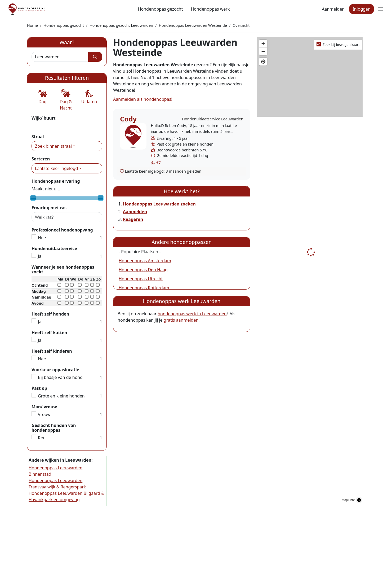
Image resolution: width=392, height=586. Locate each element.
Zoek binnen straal (53, 146)
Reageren (133, 219)
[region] (311, 272)
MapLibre (348, 500)
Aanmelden (333, 9)
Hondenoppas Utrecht (141, 279)
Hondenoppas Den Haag (143, 270)
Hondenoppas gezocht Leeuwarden (121, 25)
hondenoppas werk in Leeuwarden (192, 314)
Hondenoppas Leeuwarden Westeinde (193, 25)
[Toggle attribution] (359, 500)
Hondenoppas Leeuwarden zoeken (159, 204)
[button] (43, 97)
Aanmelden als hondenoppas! (143, 99)
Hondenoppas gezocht (161, 9)
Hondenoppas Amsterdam (145, 261)
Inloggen (362, 9)
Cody (128, 119)
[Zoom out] (263, 51)
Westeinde (42, 126)
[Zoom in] (263, 44)
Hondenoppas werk (210, 9)
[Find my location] (263, 62)
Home (32, 25)
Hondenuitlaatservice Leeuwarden (213, 119)
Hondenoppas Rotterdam (144, 288)
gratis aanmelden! (182, 320)
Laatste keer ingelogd (56, 168)
